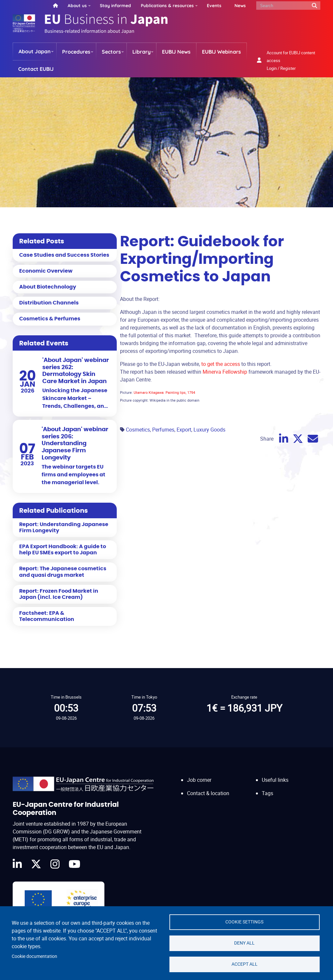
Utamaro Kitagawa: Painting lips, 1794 (164, 392)
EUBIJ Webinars (221, 52)
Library (141, 52)
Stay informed (115, 5)
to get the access (221, 364)
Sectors (111, 52)
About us (77, 5)
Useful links (275, 780)
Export (184, 430)
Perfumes (163, 430)
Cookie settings (244, 922)
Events (214, 5)
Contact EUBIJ (36, 69)
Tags (267, 793)
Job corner (199, 780)
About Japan (35, 51)
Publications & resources (167, 5)
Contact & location (208, 793)
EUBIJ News (176, 52)
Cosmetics (138, 430)
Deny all (244, 943)
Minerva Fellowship (224, 372)
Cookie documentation (34, 956)
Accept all (245, 964)
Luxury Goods (209, 430)
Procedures (76, 52)
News (240, 5)
